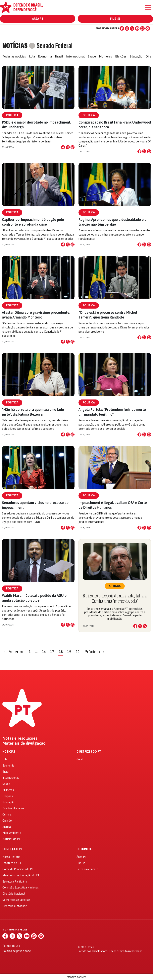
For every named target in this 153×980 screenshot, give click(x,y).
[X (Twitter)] (132, 28)
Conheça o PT (12, 849)
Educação (136, 56)
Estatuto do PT (12, 863)
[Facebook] (122, 28)
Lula (32, 56)
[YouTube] (137, 28)
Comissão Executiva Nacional (20, 887)
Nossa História (11, 857)
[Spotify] (148, 28)
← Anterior (14, 652)
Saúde (92, 56)
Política (12, 115)
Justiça (7, 827)
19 (69, 652)
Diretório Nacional (14, 894)
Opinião (7, 821)
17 (52, 652)
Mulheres (105, 56)
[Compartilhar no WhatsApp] (73, 147)
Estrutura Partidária (15, 882)
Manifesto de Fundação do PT (21, 875)
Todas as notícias (14, 56)
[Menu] (148, 7)
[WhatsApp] (142, 28)
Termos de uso (11, 946)
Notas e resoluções (20, 738)
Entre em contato (87, 869)
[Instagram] (127, 28)
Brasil (59, 56)
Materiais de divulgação (24, 743)
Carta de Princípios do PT (18, 869)
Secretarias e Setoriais (16, 900)
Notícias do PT (11, 839)
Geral (80, 759)
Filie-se (115, 19)
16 (44, 652)
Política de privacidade (17, 951)
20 (77, 652)
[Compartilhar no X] (68, 147)
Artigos (115, 586)
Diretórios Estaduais (15, 906)
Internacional (75, 56)
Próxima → (95, 652)
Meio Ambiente (12, 833)
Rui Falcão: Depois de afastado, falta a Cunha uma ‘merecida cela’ (115, 598)
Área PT (38, 19)
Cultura (7, 814)
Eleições (121, 56)
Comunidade (86, 849)
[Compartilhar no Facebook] (63, 147)
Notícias (9, 752)
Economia (45, 56)
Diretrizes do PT (89, 752)
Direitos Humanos (13, 808)
